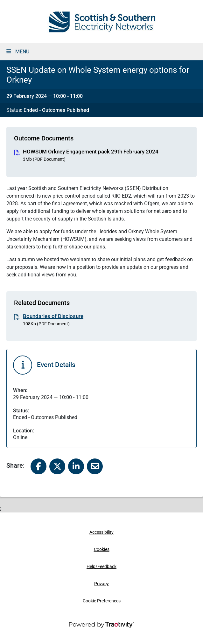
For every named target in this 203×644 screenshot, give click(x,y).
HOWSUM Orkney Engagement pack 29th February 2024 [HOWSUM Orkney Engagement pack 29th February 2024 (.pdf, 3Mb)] (91, 152)
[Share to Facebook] (38, 466)
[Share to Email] (95, 466)
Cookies (102, 549)
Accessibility (101, 532)
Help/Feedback (101, 567)
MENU (18, 52)
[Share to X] (57, 466)
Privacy (101, 584)
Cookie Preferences (102, 601)
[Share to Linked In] (76, 466)
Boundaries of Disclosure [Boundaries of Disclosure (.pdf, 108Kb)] (53, 316)
